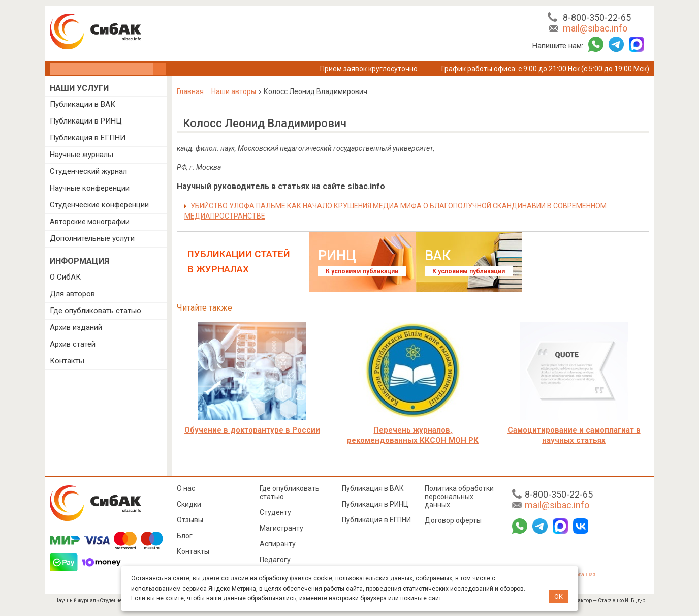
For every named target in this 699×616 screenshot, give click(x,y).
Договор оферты (453, 520)
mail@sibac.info (595, 28)
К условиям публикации (362, 271)
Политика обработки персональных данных (459, 497)
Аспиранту (278, 544)
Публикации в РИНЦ (86, 121)
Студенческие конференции (99, 205)
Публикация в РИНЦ (375, 504)
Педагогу (275, 560)
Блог (185, 536)
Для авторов (72, 294)
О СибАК (65, 277)
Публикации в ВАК (83, 104)
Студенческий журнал (88, 171)
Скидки (189, 504)
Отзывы (190, 520)
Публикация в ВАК (373, 488)
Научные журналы (82, 155)
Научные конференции (90, 188)
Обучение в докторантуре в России (252, 430)
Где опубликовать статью (96, 311)
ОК (559, 596)
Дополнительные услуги (92, 238)
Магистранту (281, 528)
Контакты (67, 361)
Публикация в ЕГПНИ (88, 138)
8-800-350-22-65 (597, 18)
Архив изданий (76, 327)
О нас (186, 488)
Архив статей (73, 344)
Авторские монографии (90, 222)
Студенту (275, 512)
